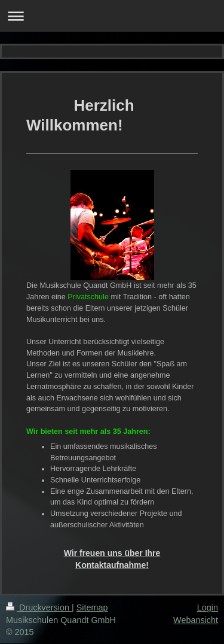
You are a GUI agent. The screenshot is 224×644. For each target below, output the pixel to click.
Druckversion (39, 607)
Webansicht (196, 620)
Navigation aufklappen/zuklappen (112, 16)
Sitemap (92, 607)
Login (208, 607)
